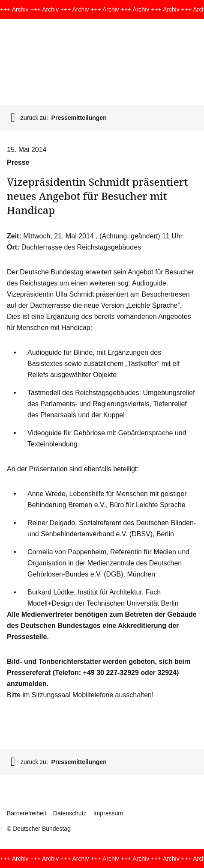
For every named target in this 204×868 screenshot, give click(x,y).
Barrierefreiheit (27, 813)
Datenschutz (70, 813)
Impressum (108, 813)
